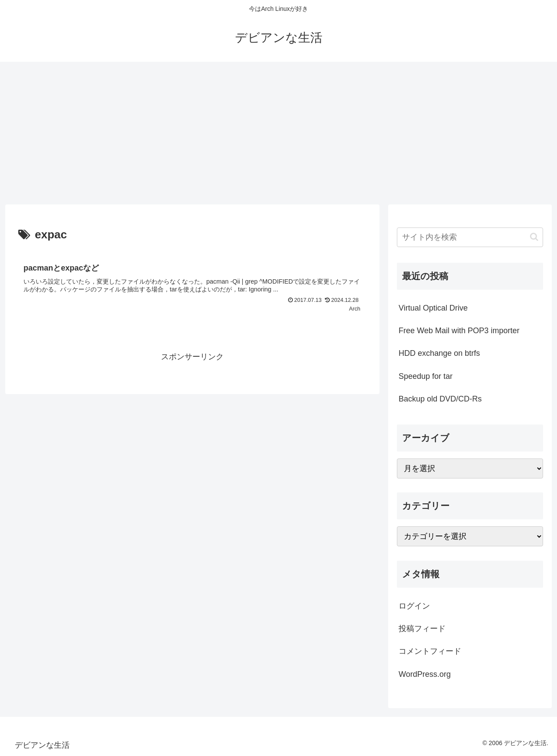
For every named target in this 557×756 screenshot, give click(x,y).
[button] (534, 237)
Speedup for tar (426, 376)
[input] (470, 237)
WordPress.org (425, 674)
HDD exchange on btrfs (439, 353)
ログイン (414, 606)
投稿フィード (422, 629)
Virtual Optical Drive (433, 308)
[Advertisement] (278, 133)
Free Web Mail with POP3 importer (459, 331)
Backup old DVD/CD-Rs (440, 399)
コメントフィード (430, 651)
